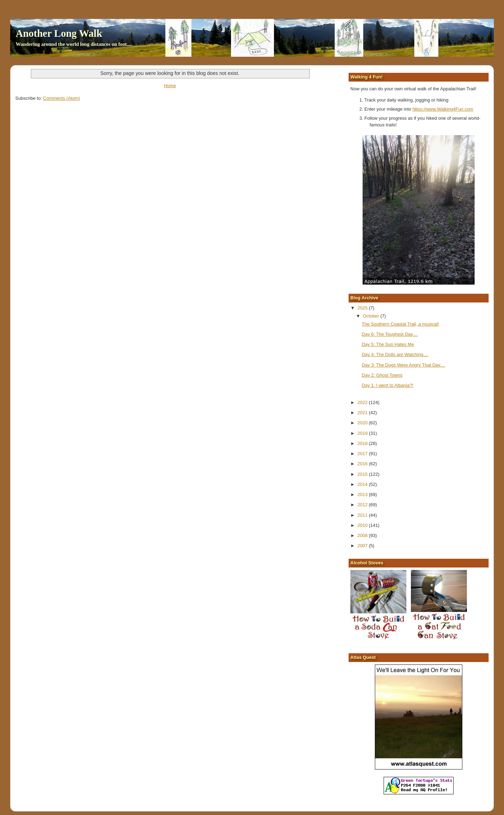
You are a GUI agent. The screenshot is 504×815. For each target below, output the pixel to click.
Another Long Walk (59, 33)
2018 (363, 443)
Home (170, 86)
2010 (363, 525)
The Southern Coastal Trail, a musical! (400, 324)
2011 (363, 515)
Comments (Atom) (61, 98)
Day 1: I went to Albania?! (388, 385)
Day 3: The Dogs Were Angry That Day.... (404, 365)
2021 (363, 413)
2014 (363, 484)
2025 (363, 308)
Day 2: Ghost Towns (382, 375)
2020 (363, 423)
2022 (363, 402)
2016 (363, 464)
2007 (363, 546)
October (372, 316)
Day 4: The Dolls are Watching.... (395, 354)
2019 (363, 433)
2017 (363, 454)
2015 (363, 474)
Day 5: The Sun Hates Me (388, 344)
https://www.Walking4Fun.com (443, 109)
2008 (363, 535)
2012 (363, 505)
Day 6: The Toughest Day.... (390, 334)
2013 (363, 494)
